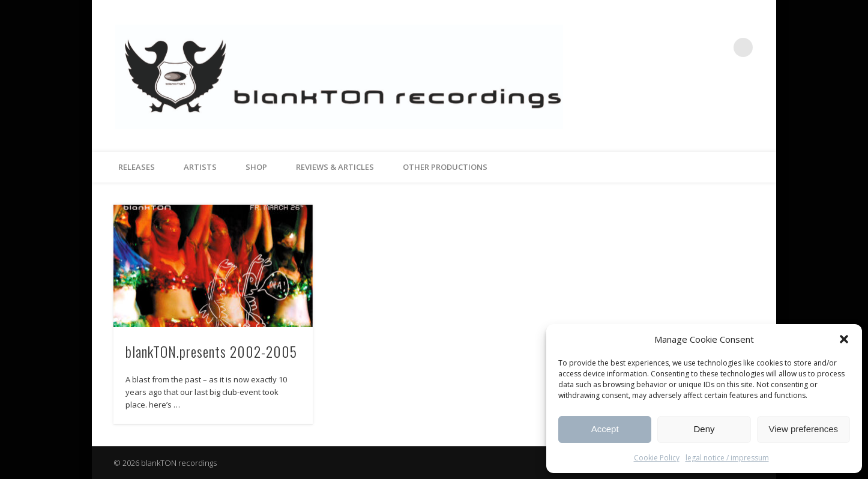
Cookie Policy (657, 458)
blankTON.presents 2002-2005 (211, 351)
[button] (844, 339)
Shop (256, 167)
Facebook (694, 47)
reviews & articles (335, 167)
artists (200, 167)
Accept (605, 429)
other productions (445, 167)
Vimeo (719, 47)
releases (137, 167)
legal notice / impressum (727, 458)
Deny (704, 429)
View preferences (804, 429)
